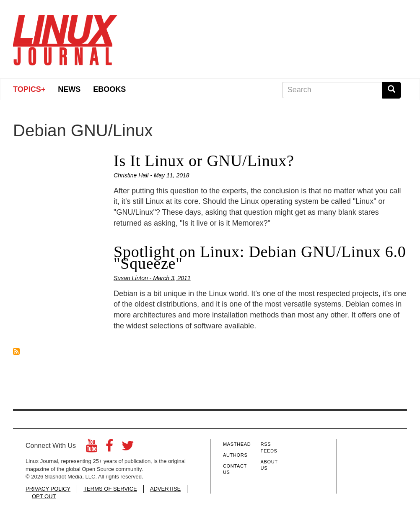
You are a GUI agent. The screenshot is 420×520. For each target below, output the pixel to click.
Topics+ (29, 89)
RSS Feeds (269, 447)
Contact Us (235, 469)
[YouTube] (92, 448)
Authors (235, 455)
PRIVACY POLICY (48, 489)
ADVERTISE (165, 489)
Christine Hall (131, 175)
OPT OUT (44, 496)
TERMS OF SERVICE (110, 489)
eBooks (109, 89)
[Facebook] (109, 448)
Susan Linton (131, 278)
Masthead (237, 444)
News (69, 89)
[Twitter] (128, 448)
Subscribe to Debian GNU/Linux (16, 351)
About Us (269, 465)
